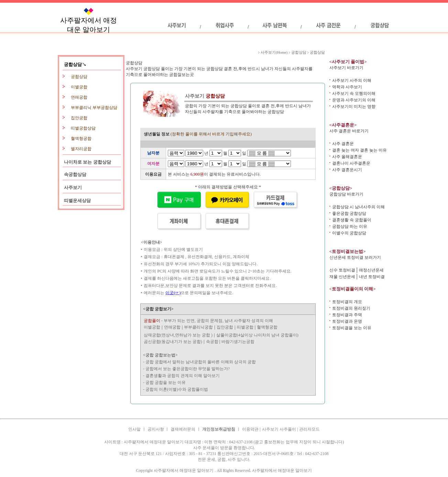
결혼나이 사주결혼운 (351, 163)
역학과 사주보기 (347, 87)
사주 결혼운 (343, 144)
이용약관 (250, 429)
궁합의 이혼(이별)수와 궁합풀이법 (177, 389)
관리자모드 (309, 429)
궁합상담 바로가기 (346, 194)
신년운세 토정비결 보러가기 (355, 257)
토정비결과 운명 (347, 321)
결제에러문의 (183, 429)
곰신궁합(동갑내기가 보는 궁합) (173, 342)
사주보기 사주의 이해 (352, 80)
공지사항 (156, 429)
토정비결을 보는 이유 (352, 328)
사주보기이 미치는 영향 (354, 107)
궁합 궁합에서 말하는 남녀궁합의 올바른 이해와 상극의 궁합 (201, 362)
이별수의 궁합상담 (349, 233)
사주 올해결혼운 (347, 157)
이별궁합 (79, 87)
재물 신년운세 (342, 277)
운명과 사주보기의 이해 (354, 100)
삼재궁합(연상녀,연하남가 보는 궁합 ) (178, 335)
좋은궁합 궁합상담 (349, 213)
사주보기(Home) (274, 52)
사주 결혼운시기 (347, 170)
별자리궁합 (81, 149)
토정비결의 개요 (347, 302)
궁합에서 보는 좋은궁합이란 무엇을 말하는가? (188, 369)
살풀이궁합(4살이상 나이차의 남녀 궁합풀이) (257, 335)
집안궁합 (79, 118)
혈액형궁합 (81, 138)
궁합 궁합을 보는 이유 (166, 382)
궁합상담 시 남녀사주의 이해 (358, 207)
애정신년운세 (371, 270)
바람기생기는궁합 (238, 342)
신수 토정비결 (342, 270)
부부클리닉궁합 (198, 327)
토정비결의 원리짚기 (351, 308)
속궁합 (213, 342)
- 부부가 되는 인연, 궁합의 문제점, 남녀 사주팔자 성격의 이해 (208, 321)
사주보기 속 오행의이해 (354, 93)
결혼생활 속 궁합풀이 (352, 220)
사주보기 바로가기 (346, 68)
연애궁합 (79, 97)
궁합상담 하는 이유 (350, 226)
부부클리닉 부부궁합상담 (94, 108)
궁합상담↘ (75, 64)
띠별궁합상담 (83, 128)
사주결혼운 (132, 408)
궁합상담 (79, 77)
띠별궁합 (245, 327)
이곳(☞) (173, 293)
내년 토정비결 (372, 277)
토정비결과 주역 (347, 315)
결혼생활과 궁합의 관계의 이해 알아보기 (183, 376)
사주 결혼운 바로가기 (349, 131)
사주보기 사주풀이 (280, 429)
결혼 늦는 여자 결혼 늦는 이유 (359, 150)
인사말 (134, 429)
